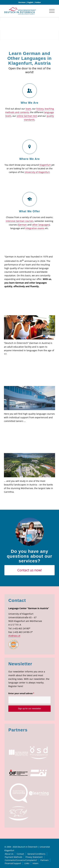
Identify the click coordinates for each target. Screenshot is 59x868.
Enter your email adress (21, 693)
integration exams (35, 228)
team (28, 109)
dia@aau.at (14, 636)
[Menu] (50, 11)
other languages (41, 225)
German (22, 2)
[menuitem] (50, 11)
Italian (38, 2)
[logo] (20, 11)
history (40, 109)
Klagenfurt (45, 165)
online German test (27, 116)
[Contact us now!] (29, 570)
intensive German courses (20, 221)
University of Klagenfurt (37, 172)
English (30, 2)
